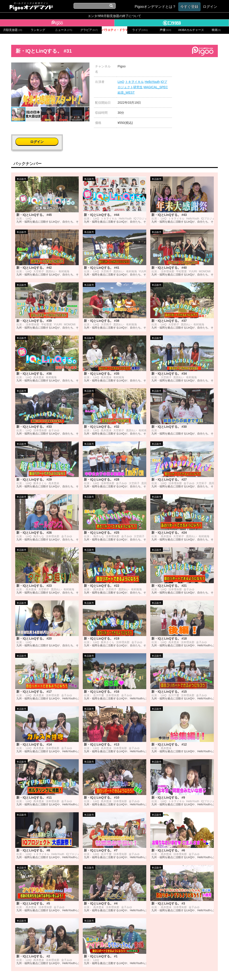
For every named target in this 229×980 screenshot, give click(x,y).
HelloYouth (152, 82)
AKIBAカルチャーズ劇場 (191, 30)
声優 (165, 30)
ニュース (64, 30)
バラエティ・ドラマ (114, 30)
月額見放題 (13, 30)
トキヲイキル (134, 82)
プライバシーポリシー (93, 970)
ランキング (38, 30)
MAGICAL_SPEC (156, 87)
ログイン (201, 69)
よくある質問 (182, 970)
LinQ (121, 82)
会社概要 (44, 970)
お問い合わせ (63, 970)
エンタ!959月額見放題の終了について (114, 16)
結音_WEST (126, 92)
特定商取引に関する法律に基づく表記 (141, 970)
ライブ (140, 30)
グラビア (89, 30)
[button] (85, 67)
